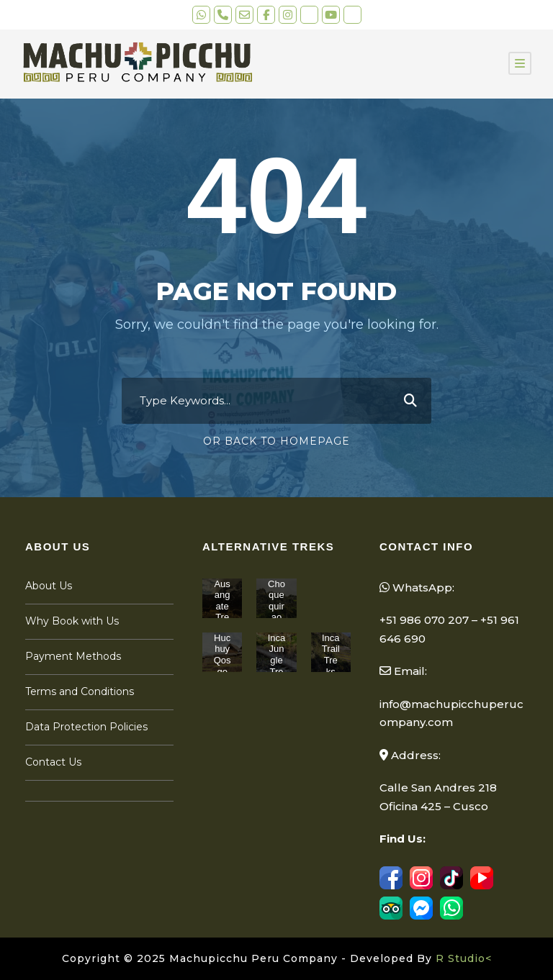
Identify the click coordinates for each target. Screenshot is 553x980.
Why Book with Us (72, 621)
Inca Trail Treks (331, 655)
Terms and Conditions (80, 691)
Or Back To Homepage (276, 441)
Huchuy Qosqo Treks (222, 666)
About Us (49, 586)
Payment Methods (73, 656)
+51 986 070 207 (424, 620)
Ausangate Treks (222, 606)
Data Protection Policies (86, 727)
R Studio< (464, 958)
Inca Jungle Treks (277, 660)
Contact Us (53, 762)
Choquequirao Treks (276, 612)
